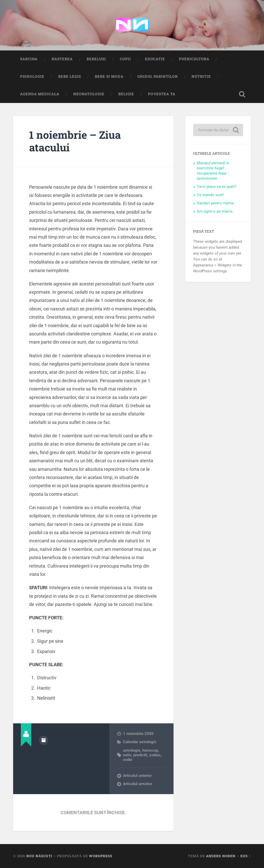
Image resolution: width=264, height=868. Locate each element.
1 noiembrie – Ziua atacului (75, 141)
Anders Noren (221, 856)
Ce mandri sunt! (210, 195)
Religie (126, 94)
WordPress (101, 856)
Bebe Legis (70, 76)
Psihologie (32, 76)
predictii (140, 755)
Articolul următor (138, 784)
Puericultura (194, 59)
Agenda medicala (40, 94)
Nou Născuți (39, 856)
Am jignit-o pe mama (215, 211)
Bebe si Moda (109, 76)
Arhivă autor (44, 740)
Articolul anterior (137, 776)
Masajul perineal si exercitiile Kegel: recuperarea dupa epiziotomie (213, 171)
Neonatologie (89, 94)
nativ (127, 755)
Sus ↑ (245, 856)
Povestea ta (162, 94)
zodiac (155, 755)
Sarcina (29, 59)
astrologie (132, 750)
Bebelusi (96, 59)
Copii (125, 59)
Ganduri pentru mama (215, 203)
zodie (128, 760)
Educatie (155, 59)
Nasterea (62, 59)
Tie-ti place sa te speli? (217, 187)
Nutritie (201, 76)
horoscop (150, 750)
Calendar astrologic (140, 742)
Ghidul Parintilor (158, 76)
